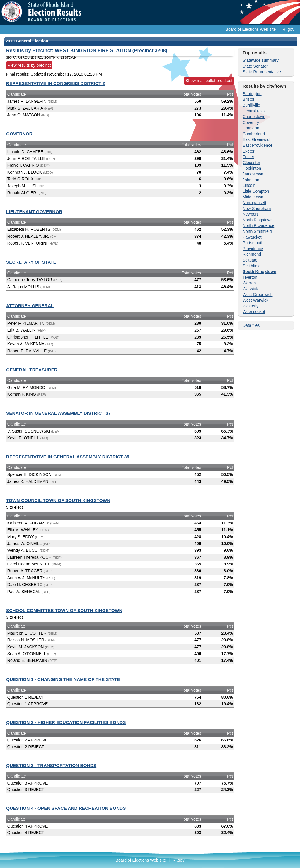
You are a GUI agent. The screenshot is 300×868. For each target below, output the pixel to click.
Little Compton (256, 191)
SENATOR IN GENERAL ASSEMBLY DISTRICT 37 (58, 413)
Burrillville (251, 105)
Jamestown (253, 174)
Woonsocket (254, 312)
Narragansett (254, 203)
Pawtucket (252, 237)
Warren (249, 283)
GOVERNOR (19, 134)
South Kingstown (259, 271)
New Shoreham (257, 209)
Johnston (251, 180)
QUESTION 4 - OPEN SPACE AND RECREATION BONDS (66, 808)
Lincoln (249, 185)
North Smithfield (257, 231)
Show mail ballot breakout (209, 81)
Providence (253, 249)
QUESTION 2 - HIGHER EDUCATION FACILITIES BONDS (66, 722)
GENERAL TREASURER (32, 370)
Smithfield (252, 266)
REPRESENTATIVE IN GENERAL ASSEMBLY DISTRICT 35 (68, 457)
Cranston (251, 128)
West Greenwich (258, 295)
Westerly (250, 306)
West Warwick (255, 300)
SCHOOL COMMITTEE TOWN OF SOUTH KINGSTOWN (64, 610)
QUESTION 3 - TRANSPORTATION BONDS (51, 765)
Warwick (250, 289)
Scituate (250, 260)
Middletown (253, 197)
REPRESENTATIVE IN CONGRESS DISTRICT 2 (56, 83)
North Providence (258, 225)
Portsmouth (253, 243)
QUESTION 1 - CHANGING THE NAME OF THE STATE (63, 679)
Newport (250, 214)
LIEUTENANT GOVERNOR (34, 212)
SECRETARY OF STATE (31, 262)
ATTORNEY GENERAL (30, 306)
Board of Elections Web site (251, 29)
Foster (248, 157)
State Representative (262, 72)
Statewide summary (261, 60)
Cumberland (254, 134)
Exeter (248, 151)
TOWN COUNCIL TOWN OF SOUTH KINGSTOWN (58, 500)
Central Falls (254, 111)
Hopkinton (252, 168)
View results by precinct (29, 65)
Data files (251, 325)
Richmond (252, 254)
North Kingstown (258, 220)
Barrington (252, 94)
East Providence (258, 145)
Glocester (251, 163)
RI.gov (288, 29)
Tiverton (250, 277)
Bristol (248, 99)
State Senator (255, 66)
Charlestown (254, 117)
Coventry (251, 122)
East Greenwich (257, 139)
